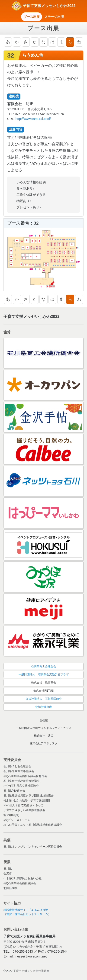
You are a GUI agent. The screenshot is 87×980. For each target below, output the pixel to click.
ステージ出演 (54, 17)
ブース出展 (32, 17)
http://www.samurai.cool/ (33, 119)
